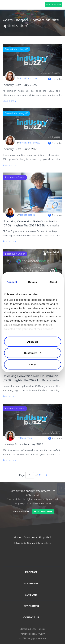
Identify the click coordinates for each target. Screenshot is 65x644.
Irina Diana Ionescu (30, 79)
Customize (33, 353)
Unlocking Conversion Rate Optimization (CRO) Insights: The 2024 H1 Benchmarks (31, 378)
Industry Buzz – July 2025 (21, 85)
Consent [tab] (12, 282)
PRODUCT (31, 572)
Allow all (32, 341)
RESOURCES (31, 606)
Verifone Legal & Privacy (32, 634)
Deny (32, 364)
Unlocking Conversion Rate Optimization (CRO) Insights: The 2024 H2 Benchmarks (31, 223)
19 (40, 475)
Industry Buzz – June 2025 (22, 149)
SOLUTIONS (31, 583)
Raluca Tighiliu (28, 215)
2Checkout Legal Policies (33, 629)
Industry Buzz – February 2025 (23, 444)
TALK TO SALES (21, 512)
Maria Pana (26, 438)
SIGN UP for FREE (54, 5)
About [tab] (53, 282)
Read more (8, 101)
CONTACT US (31, 617)
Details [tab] (33, 282)
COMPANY (31, 595)
